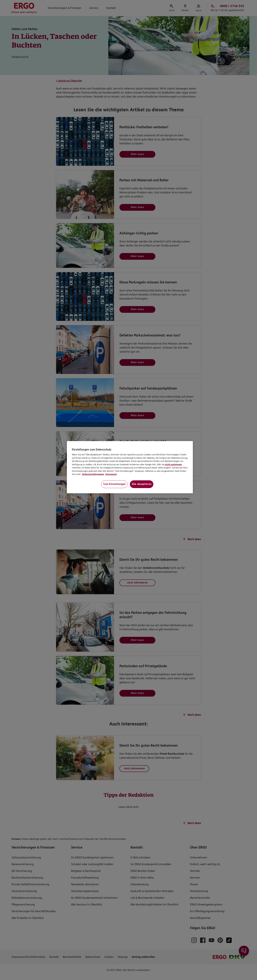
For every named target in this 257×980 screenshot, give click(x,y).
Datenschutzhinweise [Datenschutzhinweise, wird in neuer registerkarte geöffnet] (93, 474)
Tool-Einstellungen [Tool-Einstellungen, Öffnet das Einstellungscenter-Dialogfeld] (114, 484)
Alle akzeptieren (142, 484)
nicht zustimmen (173, 465)
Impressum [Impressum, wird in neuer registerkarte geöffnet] (111, 474)
